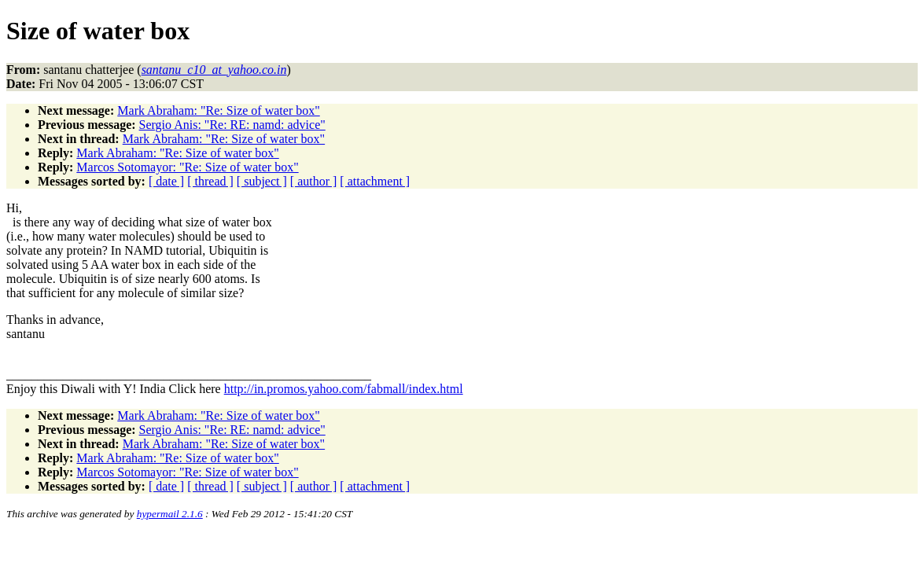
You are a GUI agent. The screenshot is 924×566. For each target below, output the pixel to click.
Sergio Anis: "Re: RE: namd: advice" (232, 125)
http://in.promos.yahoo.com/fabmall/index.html (344, 389)
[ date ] (166, 181)
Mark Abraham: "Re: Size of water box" (218, 110)
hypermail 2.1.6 (170, 514)
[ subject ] (262, 181)
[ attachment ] (375, 181)
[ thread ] (210, 181)
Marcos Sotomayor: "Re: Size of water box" (187, 167)
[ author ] (314, 181)
